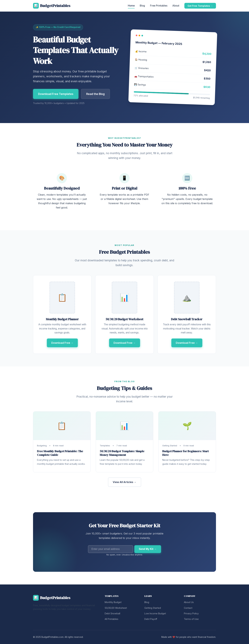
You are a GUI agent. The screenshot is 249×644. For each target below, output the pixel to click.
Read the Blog (95, 94)
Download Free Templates (56, 94)
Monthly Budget (113, 602)
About (176, 6)
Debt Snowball (112, 613)
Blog (142, 6)
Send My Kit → (148, 549)
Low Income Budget (155, 613)
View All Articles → (125, 482)
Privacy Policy (191, 613)
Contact (188, 608)
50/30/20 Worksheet (116, 608)
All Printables (111, 619)
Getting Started (153, 608)
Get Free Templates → (200, 6)
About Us (189, 602)
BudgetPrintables (52, 6)
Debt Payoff (151, 619)
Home (131, 6)
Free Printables (159, 6)
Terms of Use (191, 619)
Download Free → (62, 343)
